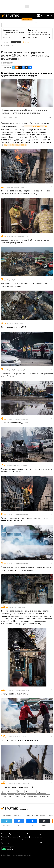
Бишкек (11, 796)
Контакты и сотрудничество (37, 834)
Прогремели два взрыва (36, 126)
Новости (21, 792)
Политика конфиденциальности (30, 837)
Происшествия (30, 792)
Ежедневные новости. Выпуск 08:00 (13, 33)
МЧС (24, 796)
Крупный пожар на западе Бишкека (38, 796)
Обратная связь (46, 843)
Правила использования (18, 834)
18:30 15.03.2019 (7, 63)
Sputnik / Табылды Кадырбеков (18, 187)
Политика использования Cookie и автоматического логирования (24, 840)
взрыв (18, 796)
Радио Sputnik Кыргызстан (35, 815)
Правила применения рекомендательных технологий (20, 843)
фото (4, 792)
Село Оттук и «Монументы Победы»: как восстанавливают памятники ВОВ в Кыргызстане (39, 34)
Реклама (4, 837)
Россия (51, 815)
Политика (17, 815)
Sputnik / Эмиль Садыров (16, 280)
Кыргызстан (41, 792)
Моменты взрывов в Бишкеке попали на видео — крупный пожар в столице (25, 111)
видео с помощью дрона (15, 145)
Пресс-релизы (13, 837)
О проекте (5, 834)
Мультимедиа (12, 792)
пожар (4, 796)
